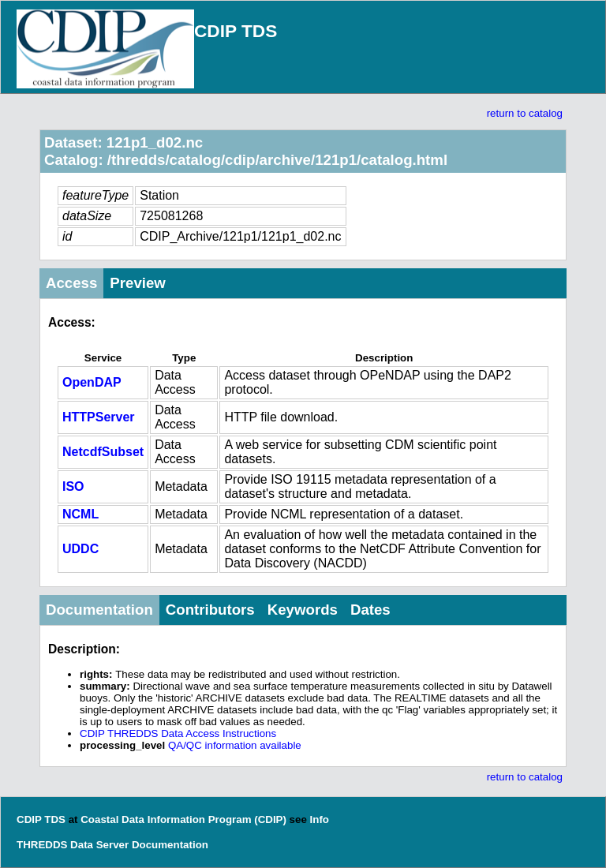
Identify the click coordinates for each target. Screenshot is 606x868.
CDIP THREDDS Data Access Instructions (178, 733)
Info (320, 819)
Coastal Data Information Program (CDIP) (183, 819)
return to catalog (525, 113)
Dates (370, 610)
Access (71, 283)
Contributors (210, 610)
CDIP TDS (236, 31)
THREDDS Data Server (73, 845)
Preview (138, 283)
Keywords (303, 610)
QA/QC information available (235, 745)
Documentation (99, 610)
